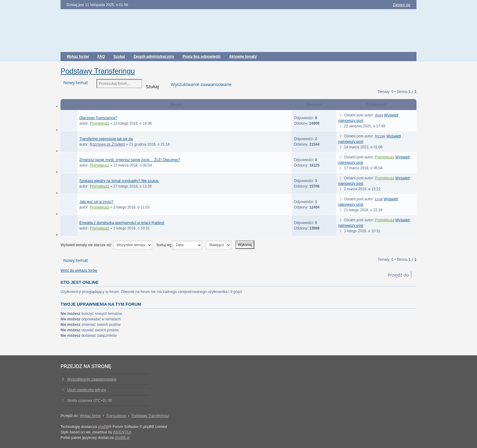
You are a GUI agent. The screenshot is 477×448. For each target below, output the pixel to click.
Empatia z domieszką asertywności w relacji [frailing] (122, 223)
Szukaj (153, 86)
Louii (379, 199)
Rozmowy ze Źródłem (107, 144)
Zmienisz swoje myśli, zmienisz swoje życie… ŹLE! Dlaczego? (130, 160)
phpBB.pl (122, 438)
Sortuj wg (179, 245)
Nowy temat (76, 83)
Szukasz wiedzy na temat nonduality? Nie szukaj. (119, 181)
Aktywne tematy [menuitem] (243, 57)
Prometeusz (99, 123)
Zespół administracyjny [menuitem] (154, 57)
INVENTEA (122, 432)
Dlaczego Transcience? (98, 118)
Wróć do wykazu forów (79, 271)
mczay (380, 136)
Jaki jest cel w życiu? (96, 202)
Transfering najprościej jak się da (106, 139)
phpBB (103, 427)
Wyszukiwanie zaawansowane (201, 84)
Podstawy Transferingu (98, 71)
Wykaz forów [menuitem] (78, 57)
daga (379, 115)
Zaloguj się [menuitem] (402, 5)
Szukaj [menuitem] (119, 57)
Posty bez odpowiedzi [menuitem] (202, 57)
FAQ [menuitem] (101, 57)
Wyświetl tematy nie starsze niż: (106, 245)
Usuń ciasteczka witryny (87, 390)
